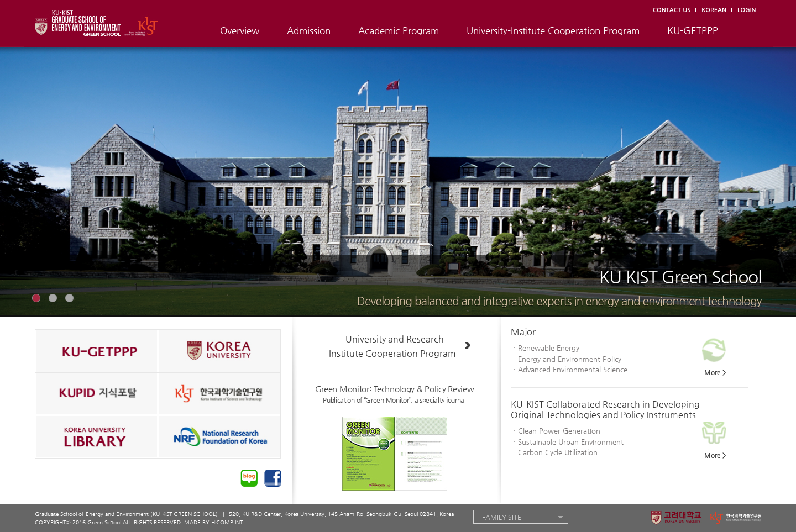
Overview (240, 30)
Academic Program (399, 30)
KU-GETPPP (693, 30)
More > (715, 372)
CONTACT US (672, 10)
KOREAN (714, 10)
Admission (309, 30)
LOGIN (747, 10)
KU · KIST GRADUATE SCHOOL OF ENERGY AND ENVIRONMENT (102, 21)
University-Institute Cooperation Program (553, 30)
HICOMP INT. (228, 522)
